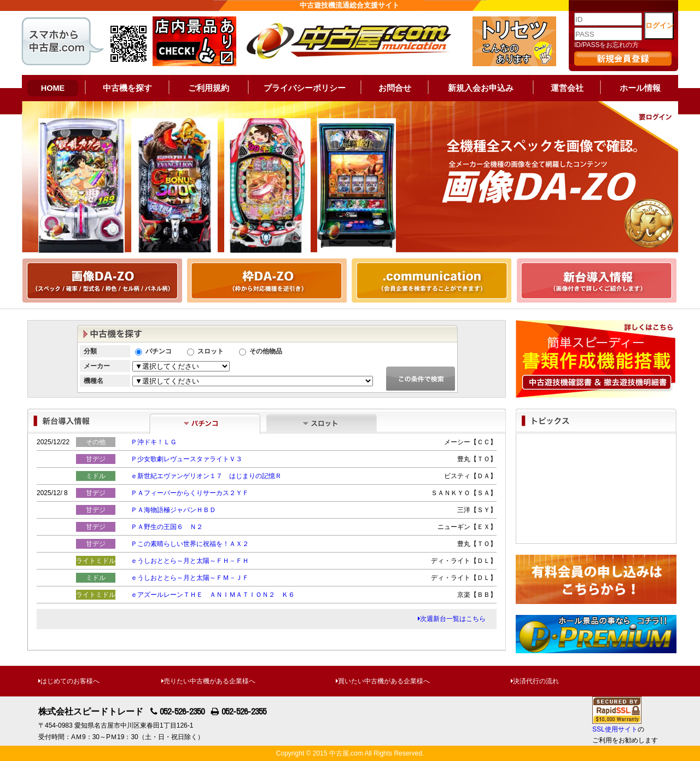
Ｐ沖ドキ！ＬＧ (154, 442)
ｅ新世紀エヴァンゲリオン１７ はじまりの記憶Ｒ (206, 476)
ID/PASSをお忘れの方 (606, 45)
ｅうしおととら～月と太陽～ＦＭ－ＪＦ (190, 578)
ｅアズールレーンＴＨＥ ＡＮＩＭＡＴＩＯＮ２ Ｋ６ (213, 595)
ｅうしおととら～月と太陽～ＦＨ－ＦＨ (190, 561)
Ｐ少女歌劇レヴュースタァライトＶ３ (186, 459)
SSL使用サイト (615, 729)
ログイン (660, 25)
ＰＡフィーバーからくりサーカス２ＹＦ (190, 493)
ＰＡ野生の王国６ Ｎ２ (167, 527)
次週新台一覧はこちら (452, 619)
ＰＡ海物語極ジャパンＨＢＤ (173, 510)
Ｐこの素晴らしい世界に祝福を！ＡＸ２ (190, 544)
